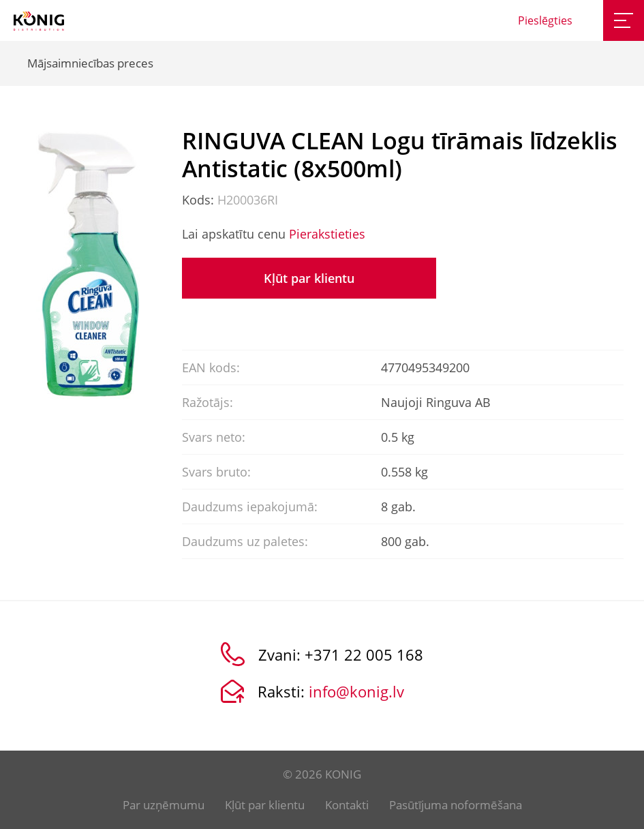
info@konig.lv (356, 691)
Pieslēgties (545, 20)
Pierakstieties (327, 234)
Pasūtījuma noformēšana (456, 805)
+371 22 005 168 (364, 654)
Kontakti (347, 805)
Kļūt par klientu (309, 278)
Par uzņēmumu (164, 805)
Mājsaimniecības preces (90, 63)
